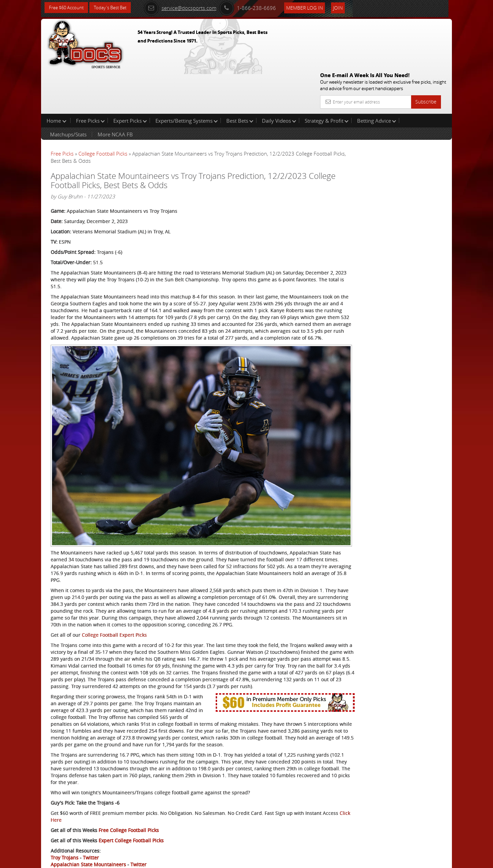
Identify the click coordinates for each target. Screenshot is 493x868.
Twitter (91, 829)
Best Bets (240, 77)
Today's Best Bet (115, 8)
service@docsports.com (189, 8)
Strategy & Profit (327, 77)
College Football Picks (103, 110)
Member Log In (313, 7)
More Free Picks (421, 114)
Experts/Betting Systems (187, 77)
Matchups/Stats (68, 90)
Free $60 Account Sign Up (384, 241)
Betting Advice (377, 77)
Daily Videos (279, 77)
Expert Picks (130, 77)
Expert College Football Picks (131, 812)
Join (346, 7)
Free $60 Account (68, 8)
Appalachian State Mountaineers (88, 836)
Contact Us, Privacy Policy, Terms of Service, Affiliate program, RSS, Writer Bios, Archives (287, 860)
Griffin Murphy (384, 160)
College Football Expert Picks (114, 579)
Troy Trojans (65, 829)
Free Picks (90, 77)
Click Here (96, 791)
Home (56, 77)
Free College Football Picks (129, 802)
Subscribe (426, 52)
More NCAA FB (115, 90)
